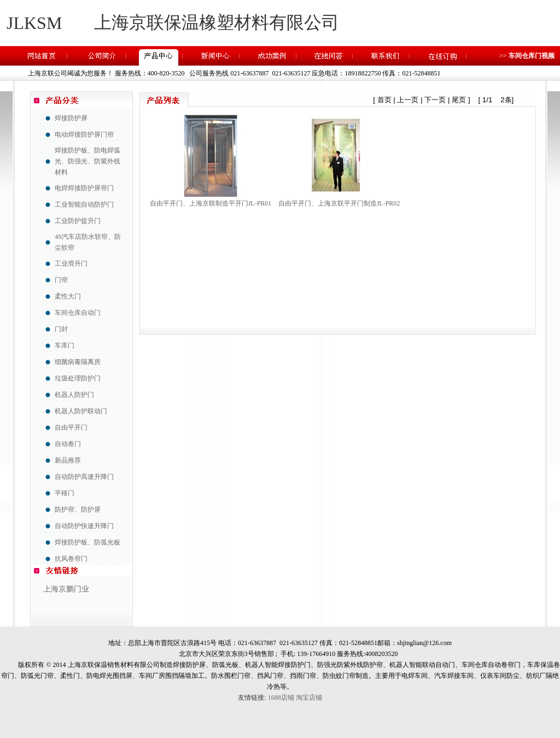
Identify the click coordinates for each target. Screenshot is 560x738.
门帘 (61, 280)
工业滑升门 (71, 263)
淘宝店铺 (309, 698)
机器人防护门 (74, 395)
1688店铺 (281, 698)
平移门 (65, 493)
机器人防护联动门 (81, 411)
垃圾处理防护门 (78, 378)
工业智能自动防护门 (84, 204)
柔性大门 (68, 296)
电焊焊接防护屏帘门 (84, 188)
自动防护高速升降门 (84, 477)
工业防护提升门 (78, 221)
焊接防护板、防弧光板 (87, 542)
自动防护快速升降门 (84, 526)
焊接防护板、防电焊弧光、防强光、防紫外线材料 (87, 161)
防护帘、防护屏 (78, 509)
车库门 (65, 345)
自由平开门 (71, 427)
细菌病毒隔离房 (78, 362)
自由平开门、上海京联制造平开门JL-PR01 (211, 203)
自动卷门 (68, 444)
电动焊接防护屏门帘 (84, 134)
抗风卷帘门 (71, 559)
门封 (61, 329)
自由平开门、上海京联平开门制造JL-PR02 (339, 203)
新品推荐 (68, 460)
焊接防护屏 (71, 118)
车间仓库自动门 (78, 313)
